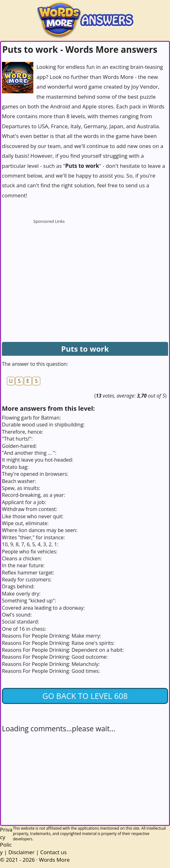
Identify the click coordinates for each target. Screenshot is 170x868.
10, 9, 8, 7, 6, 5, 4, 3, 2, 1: (30, 544)
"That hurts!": (17, 439)
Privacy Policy (6, 841)
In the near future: (23, 565)
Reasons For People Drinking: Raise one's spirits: (58, 643)
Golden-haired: (19, 446)
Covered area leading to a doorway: (43, 608)
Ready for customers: (27, 580)
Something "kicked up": (29, 601)
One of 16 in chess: (24, 629)
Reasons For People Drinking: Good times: (51, 671)
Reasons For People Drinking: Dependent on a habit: (63, 650)
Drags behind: (18, 586)
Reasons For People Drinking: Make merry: (52, 636)
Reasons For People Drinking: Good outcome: (55, 657)
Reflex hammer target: (28, 573)
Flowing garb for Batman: (31, 418)
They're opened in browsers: (35, 474)
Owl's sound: (17, 615)
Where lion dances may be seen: (40, 530)
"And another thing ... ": (29, 453)
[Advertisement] (49, 266)
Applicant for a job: (24, 502)
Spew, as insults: (21, 488)
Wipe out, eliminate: (25, 523)
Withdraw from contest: (30, 509)
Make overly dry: (21, 594)
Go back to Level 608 (85, 696)
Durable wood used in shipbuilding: (43, 425)
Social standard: (20, 622)
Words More (54, 860)
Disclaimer (22, 852)
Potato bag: (15, 467)
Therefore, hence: (22, 432)
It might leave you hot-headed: (38, 460)
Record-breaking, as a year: (33, 495)
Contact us (53, 852)
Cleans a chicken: (22, 558)
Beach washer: (19, 481)
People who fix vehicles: (30, 552)
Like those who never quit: (33, 516)
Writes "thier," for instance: (33, 537)
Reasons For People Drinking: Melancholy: (51, 664)
